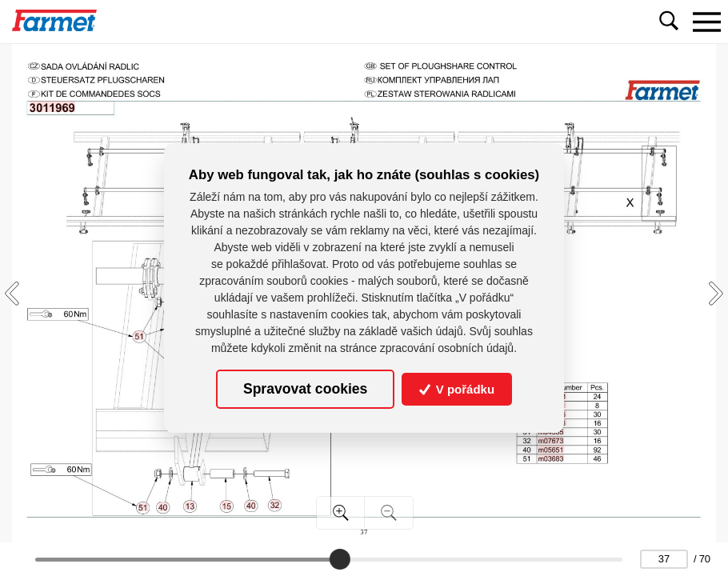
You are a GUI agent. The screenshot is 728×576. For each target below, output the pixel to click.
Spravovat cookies (305, 389)
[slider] (340, 559)
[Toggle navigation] (706, 22)
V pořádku (457, 389)
